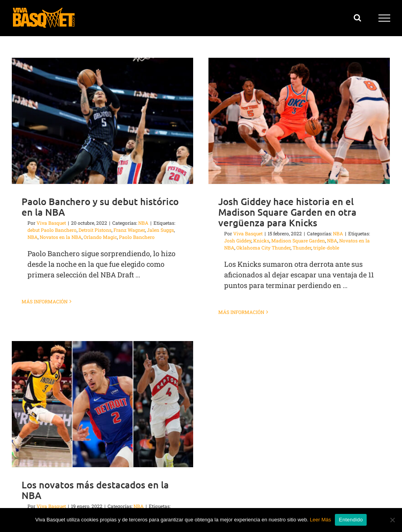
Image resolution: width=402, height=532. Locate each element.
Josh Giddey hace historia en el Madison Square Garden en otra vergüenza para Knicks (284, 212)
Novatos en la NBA (61, 237)
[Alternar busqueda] (357, 18)
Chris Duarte (100, 498)
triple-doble (323, 248)
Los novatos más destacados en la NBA (110, 474)
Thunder (299, 248)
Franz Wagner (129, 230)
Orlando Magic (100, 237)
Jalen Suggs (160, 230)
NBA (143, 223)
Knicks (258, 240)
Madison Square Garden (295, 240)
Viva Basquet (51, 223)
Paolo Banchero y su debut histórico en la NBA (100, 207)
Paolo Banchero (137, 237)
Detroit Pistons (95, 230)
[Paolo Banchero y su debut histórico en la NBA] (102, 121)
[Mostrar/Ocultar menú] (385, 18)
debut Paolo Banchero (52, 230)
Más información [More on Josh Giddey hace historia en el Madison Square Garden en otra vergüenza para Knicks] (238, 312)
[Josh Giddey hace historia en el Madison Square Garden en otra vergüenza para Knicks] (296, 121)
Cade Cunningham (63, 498)
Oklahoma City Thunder (260, 248)
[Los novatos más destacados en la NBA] (117, 388)
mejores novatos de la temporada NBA (102, 505)
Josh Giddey (235, 240)
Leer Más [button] (320, 520)
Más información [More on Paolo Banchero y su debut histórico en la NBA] (45, 301)
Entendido (351, 520)
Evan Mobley (131, 498)
